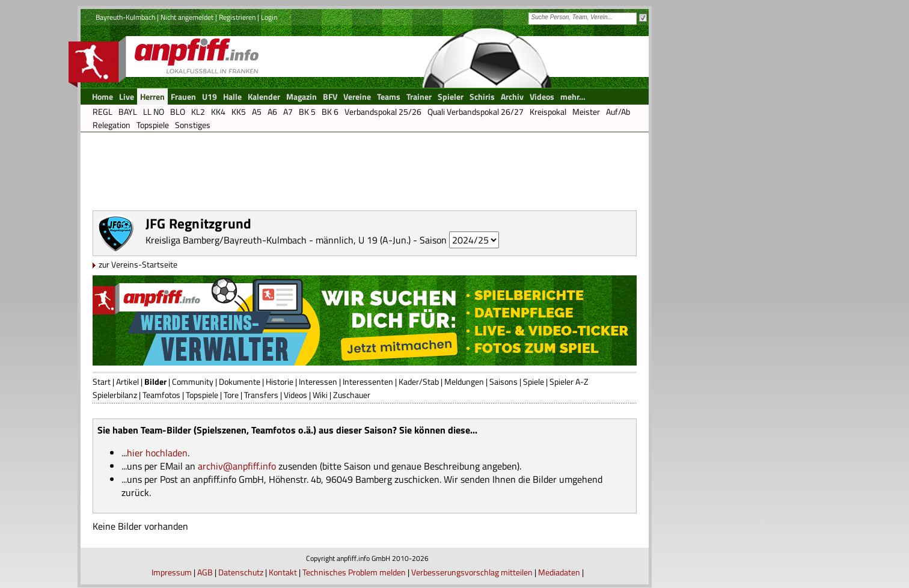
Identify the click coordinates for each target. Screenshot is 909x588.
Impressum (172, 572)
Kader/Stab (419, 381)
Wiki (320, 395)
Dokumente (240, 381)
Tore (231, 395)
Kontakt (283, 572)
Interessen (318, 381)
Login (269, 17)
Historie (280, 381)
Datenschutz (241, 572)
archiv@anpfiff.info (237, 466)
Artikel (127, 381)
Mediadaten (559, 572)
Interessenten (368, 381)
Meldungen (464, 381)
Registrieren (237, 17)
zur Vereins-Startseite (138, 264)
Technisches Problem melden (354, 572)
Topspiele (202, 395)
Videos (295, 395)
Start (102, 381)
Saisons (503, 381)
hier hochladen (157, 453)
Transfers (261, 395)
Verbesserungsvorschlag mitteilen (472, 572)
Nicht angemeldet (187, 17)
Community (193, 381)
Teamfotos (161, 395)
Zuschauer (352, 395)
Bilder (155, 381)
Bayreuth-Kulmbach (125, 17)
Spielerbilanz (115, 395)
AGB (205, 572)
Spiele (534, 381)
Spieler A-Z (569, 381)
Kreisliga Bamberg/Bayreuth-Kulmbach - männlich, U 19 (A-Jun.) (278, 240)
